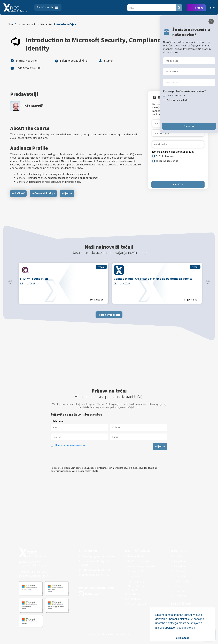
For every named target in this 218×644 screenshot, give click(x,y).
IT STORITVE (88, 551)
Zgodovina (180, 596)
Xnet (11, 24)
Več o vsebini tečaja (43, 193)
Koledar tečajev (66, 24)
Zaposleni (180, 566)
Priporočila (134, 576)
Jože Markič (33, 106)
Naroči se (178, 184)
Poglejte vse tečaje (109, 318)
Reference (180, 571)
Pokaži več (18, 193)
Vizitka (178, 556)
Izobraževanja (137, 551)
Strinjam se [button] (183, 638)
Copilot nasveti (137, 604)
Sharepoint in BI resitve (95, 575)
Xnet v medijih (182, 581)
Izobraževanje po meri (141, 566)
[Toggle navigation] (48, 8)
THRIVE (199, 8)
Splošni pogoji (136, 581)
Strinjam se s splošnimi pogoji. (70, 448)
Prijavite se (97, 303)
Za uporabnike (136, 556)
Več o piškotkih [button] (186, 628)
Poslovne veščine (138, 571)
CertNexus (134, 594)
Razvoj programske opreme (98, 556)
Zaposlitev (180, 561)
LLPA (177, 586)
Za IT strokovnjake (139, 561)
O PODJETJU (180, 551)
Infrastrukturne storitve (96, 570)
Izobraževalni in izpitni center (35, 24)
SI (212, 8)
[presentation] (178, 172)
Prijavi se (67, 193)
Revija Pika (180, 591)
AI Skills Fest (135, 599)
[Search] (151, 8)
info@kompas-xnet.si (38, 576)
